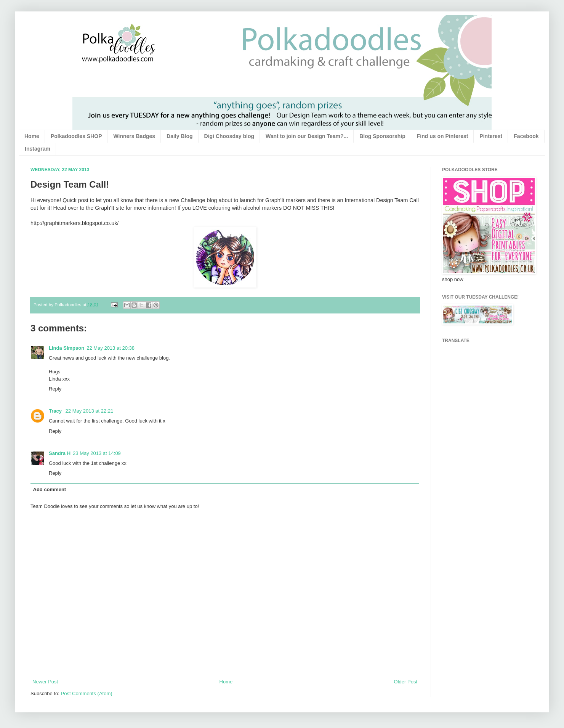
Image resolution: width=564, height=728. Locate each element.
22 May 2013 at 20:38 (111, 348)
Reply (55, 389)
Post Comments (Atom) (87, 693)
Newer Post (45, 682)
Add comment (50, 489)
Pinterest (491, 136)
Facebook (526, 136)
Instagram (38, 149)
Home (32, 136)
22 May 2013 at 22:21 (90, 411)
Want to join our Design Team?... (307, 136)
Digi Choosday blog (229, 136)
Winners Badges (135, 136)
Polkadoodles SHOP (76, 136)
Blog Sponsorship (382, 136)
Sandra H (60, 453)
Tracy (56, 411)
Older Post (406, 682)
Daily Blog (179, 136)
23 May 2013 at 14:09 (97, 453)
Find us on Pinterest (443, 136)
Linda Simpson (66, 348)
